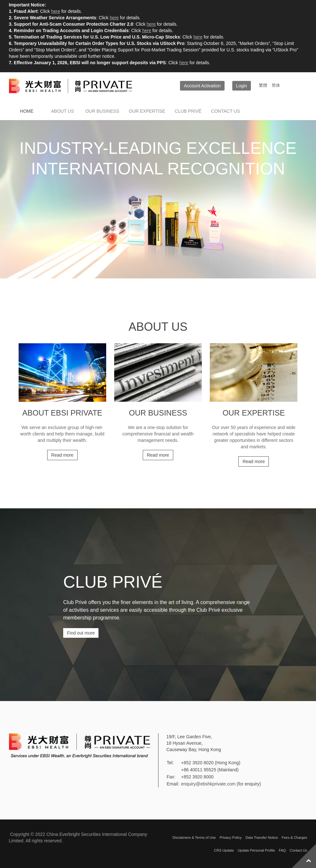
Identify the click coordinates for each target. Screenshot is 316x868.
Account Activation (202, 86)
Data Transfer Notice (262, 837)
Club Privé (188, 111)
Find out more (81, 633)
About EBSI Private (62, 413)
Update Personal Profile (256, 850)
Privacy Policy (231, 837)
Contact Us (298, 850)
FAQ (282, 850)
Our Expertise (147, 111)
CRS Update (224, 850)
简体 (276, 85)
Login (242, 86)
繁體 (264, 85)
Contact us (226, 111)
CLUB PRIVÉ (113, 582)
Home (27, 111)
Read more (62, 455)
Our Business (102, 111)
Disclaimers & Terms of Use (194, 837)
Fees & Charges (294, 837)
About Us (62, 111)
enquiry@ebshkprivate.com (208, 784)
